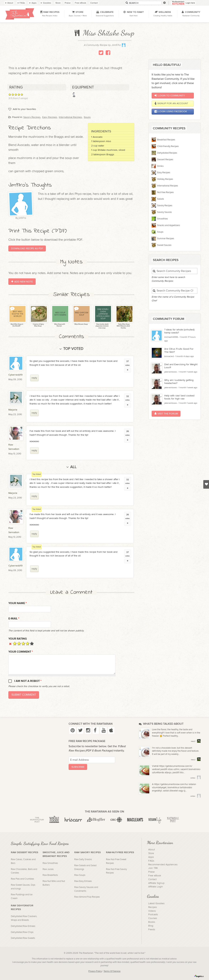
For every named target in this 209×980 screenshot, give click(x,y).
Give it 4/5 (28, 643)
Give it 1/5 (15, 643)
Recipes (153, 907)
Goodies (153, 896)
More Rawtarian (160, 842)
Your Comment (21, 652)
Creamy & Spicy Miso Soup (38, 325)
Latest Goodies (156, 903)
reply (34, 378)
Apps (151, 857)
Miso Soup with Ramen (60, 325)
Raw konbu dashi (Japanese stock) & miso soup (102, 326)
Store (151, 853)
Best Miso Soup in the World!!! (17, 325)
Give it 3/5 (23, 643)
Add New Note (22, 282)
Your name (18, 603)
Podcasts (153, 915)
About (152, 850)
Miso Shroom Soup (81, 324)
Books (152, 922)
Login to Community (170, 95)
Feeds (152, 930)
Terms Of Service (112, 971)
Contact (152, 879)
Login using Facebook (171, 112)
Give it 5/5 (32, 643)
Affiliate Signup (156, 883)
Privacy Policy (95, 971)
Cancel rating (10, 643)
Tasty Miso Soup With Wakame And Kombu (123, 326)
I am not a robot (28, 681)
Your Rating (18, 639)
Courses (153, 918)
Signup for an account (171, 103)
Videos (152, 911)
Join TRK (153, 868)
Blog (151, 926)
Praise (151, 872)
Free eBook (155, 876)
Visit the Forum (166, 414)
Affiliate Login (156, 887)
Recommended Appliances (163, 865)
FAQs (151, 861)
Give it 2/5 (19, 643)
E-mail (14, 619)
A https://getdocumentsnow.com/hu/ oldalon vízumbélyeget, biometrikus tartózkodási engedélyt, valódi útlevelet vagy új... (174, 788)
